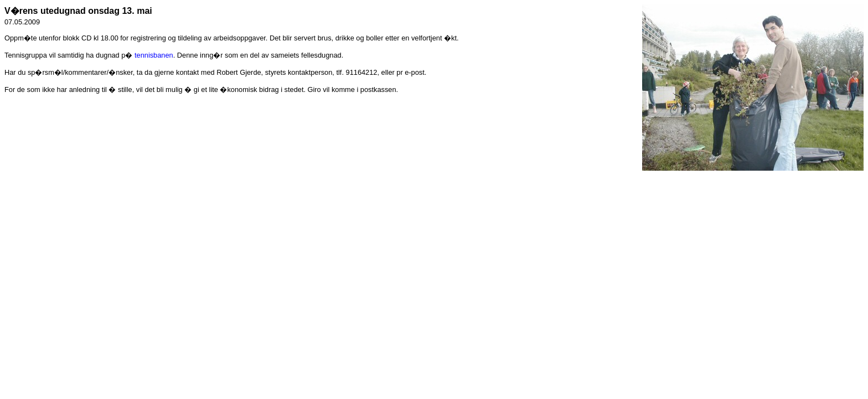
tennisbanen (154, 55)
